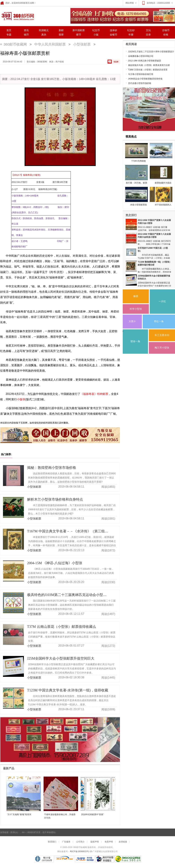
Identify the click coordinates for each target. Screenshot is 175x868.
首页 (9, 30)
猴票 (136, 296)
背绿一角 (135, 341)
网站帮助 (131, 3)
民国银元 (44, 30)
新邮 (61, 30)
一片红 (162, 301)
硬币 (79, 35)
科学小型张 (136, 309)
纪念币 (96, 30)
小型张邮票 (82, 44)
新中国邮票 (79, 30)
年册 (131, 35)
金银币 (113, 35)
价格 (166, 35)
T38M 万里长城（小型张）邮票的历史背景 (148, 70)
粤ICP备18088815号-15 (81, 851)
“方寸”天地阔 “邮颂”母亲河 (19, 814)
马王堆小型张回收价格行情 (141, 74)
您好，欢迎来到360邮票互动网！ (18, 3)
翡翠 (61, 35)
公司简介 (80, 842)
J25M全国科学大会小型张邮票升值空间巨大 (61, 658)
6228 (116, 62)
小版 (96, 35)
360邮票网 (17, 16)
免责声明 (109, 842)
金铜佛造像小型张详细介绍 (141, 56)
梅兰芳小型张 (162, 348)
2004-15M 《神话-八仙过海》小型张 (55, 563)
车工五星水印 (162, 335)
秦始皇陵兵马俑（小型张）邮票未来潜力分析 (149, 65)
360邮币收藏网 (15, 44)
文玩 (148, 30)
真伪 (44, 35)
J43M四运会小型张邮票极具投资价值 (145, 79)
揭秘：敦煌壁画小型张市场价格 (52, 468)
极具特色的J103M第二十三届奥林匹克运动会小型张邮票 (70, 595)
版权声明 (95, 842)
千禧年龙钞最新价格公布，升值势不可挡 (60, 816)
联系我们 (52, 842)
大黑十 (132, 321)
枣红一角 (159, 321)
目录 (148, 35)
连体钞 (113, 30)
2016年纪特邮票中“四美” (93, 814)
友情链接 (123, 842)
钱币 (26, 35)
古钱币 (166, 30)
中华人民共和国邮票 (50, 44)
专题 (9, 35)
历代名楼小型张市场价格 (140, 83)
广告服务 (66, 842)
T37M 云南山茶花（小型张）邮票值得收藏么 (62, 627)
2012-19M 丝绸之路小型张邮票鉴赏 (145, 61)
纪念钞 (131, 30)
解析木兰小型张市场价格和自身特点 (55, 499)
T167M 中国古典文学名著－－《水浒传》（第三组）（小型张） (76, 531)
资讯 (26, 30)
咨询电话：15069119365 (157, 3)
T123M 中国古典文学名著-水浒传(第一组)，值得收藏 (68, 690)
